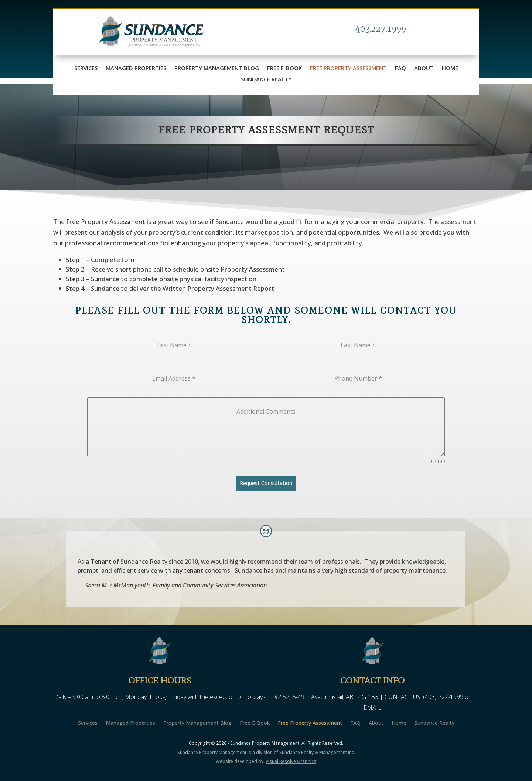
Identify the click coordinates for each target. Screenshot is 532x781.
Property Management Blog (217, 69)
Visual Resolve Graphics (291, 761)
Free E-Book (284, 69)
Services (86, 69)
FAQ (400, 69)
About (424, 69)
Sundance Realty (266, 80)
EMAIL (372, 707)
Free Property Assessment (348, 69)
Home (450, 69)
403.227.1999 (381, 29)
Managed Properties (136, 69)
